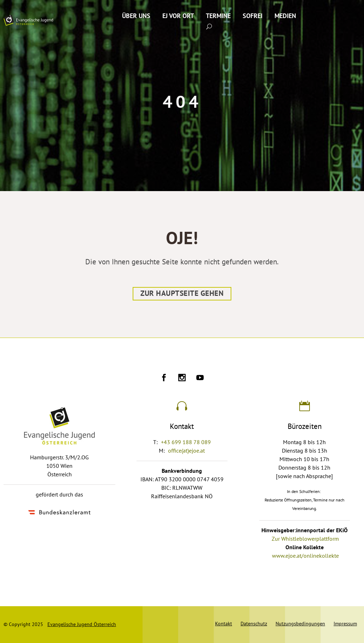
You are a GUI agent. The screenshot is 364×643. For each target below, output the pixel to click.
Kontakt (224, 624)
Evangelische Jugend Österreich (82, 624)
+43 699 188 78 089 (186, 442)
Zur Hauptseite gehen (182, 294)
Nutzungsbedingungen (300, 624)
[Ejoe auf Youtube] (200, 379)
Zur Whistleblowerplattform (305, 539)
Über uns (136, 16)
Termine (218, 16)
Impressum (345, 624)
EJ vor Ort (178, 16)
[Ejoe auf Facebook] (164, 379)
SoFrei (253, 16)
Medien (285, 16)
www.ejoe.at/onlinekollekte (305, 556)
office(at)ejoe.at (186, 451)
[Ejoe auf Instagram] (182, 379)
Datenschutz (254, 624)
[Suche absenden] (209, 27)
